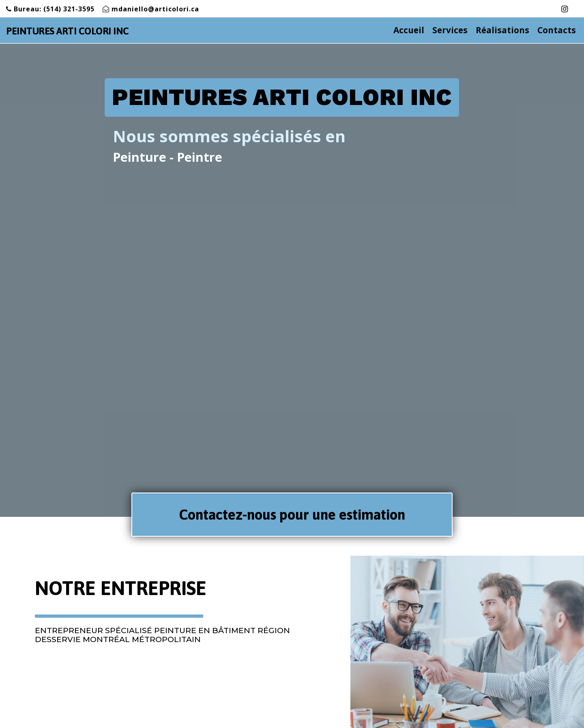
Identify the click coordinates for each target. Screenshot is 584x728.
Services (454, 30)
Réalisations (502, 30)
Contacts (557, 30)
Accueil (413, 30)
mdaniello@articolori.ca (155, 9)
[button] (292, 515)
